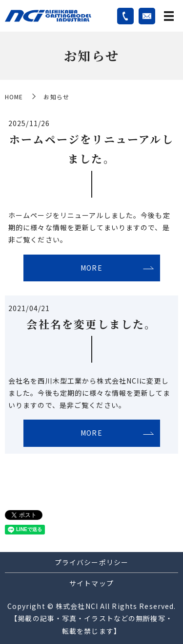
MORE (91, 268)
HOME (14, 97)
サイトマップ (91, 583)
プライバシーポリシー (91, 562)
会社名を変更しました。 (91, 324)
